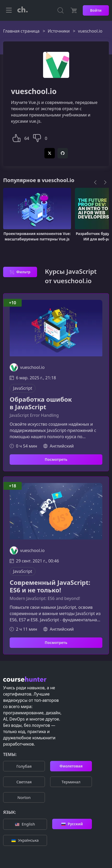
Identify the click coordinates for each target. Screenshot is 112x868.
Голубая (24, 766)
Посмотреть (56, 459)
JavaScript (23, 388)
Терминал (71, 782)
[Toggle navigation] (9, 10)
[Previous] (95, 182)
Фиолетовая (71, 766)
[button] (16, 137)
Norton (24, 797)
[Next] (105, 182)
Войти (96, 10)
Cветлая (24, 782)
